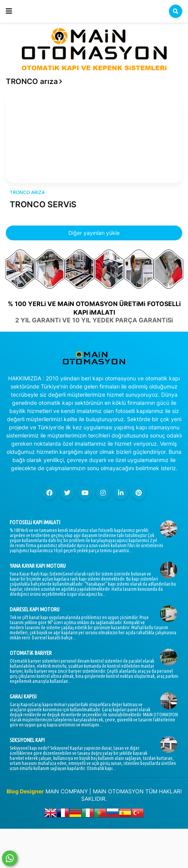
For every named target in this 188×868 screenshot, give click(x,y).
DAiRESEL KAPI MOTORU (35, 609)
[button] (9, 11)
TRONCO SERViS (43, 204)
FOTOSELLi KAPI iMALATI (35, 522)
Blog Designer (25, 791)
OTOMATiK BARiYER (31, 653)
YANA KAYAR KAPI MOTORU (38, 566)
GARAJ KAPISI (23, 696)
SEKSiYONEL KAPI (27, 740)
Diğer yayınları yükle (94, 233)
